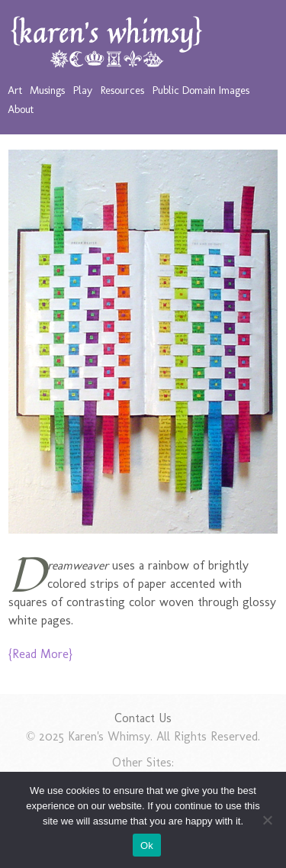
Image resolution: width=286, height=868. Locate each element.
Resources (122, 90)
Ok (147, 845)
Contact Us (143, 718)
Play (83, 90)
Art (15, 90)
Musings (47, 90)
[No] (267, 820)
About (21, 109)
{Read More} (40, 654)
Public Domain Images (201, 90)
